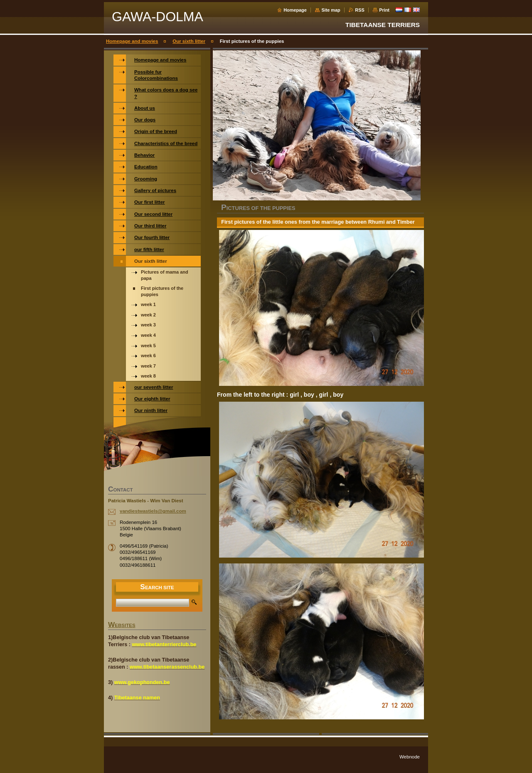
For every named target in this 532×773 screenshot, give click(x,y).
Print (384, 10)
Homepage (295, 10)
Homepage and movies (132, 41)
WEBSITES (122, 625)
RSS (360, 10)
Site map (331, 10)
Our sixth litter (189, 41)
